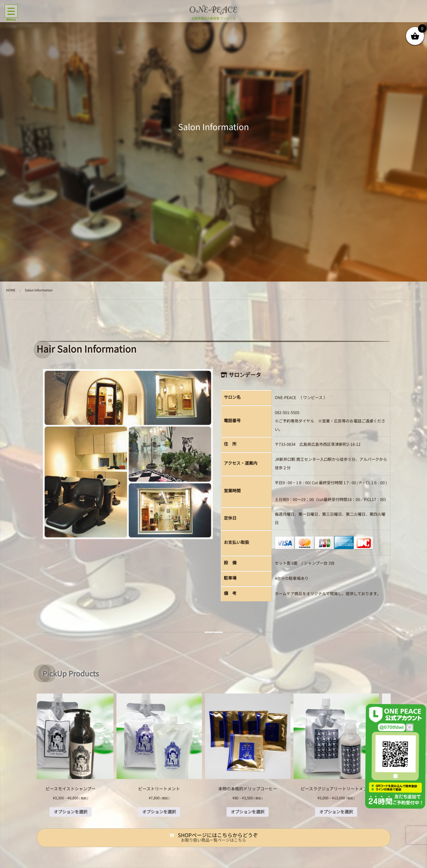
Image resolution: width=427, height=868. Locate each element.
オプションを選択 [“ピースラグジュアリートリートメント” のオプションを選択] (346, 812)
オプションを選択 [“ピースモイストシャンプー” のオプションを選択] (81, 812)
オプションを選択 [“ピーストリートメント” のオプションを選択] (169, 812)
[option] (81, 755)
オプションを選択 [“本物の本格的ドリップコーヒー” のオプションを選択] (258, 812)
